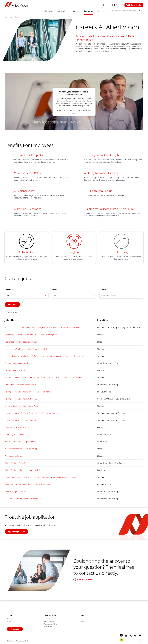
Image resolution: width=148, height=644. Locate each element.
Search (103, 290)
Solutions (101, 11)
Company (88, 11)
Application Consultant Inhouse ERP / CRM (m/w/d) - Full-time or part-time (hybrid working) (43, 328)
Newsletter (84, 619)
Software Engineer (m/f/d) (15, 492)
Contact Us (10, 619)
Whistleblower (49, 627)
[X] (131, 635)
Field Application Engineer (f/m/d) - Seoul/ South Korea (28, 392)
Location (9, 290)
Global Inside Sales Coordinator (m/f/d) (21, 406)
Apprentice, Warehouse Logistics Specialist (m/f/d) (26, 349)
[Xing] (135, 635)
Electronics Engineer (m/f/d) (16, 363)
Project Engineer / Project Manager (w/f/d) (22, 470)
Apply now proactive (16, 531)
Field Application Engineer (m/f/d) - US (21, 399)
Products (49, 11)
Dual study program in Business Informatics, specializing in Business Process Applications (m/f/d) (46, 356)
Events (83, 621)
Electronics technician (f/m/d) (17, 370)
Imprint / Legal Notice (51, 619)
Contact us (15, 629)
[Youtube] (140, 635)
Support (76, 11)
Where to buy (11, 621)
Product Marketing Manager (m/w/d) (20, 442)
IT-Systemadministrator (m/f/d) (18, 427)
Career (55, 290)
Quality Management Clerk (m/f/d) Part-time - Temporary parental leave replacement (40, 477)
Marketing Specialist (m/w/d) (17, 434)
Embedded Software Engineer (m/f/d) (20, 385)
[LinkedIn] (121, 635)
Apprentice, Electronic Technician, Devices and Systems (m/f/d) (31, 335)
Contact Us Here (85, 580)
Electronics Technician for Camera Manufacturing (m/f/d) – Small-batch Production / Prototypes (45, 377)
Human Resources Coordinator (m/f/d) (21, 420)
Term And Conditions (50, 624)
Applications (63, 11)
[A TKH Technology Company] (131, 640)
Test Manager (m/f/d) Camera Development (23, 499)
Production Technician (14, 456)
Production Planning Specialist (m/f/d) (21, 449)
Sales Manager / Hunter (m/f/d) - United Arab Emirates (28, 484)
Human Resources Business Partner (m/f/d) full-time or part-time (32, 413)
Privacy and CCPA (49, 621)
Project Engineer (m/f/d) (15, 463)
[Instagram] (126, 635)
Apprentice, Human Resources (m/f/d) (21, 342)
